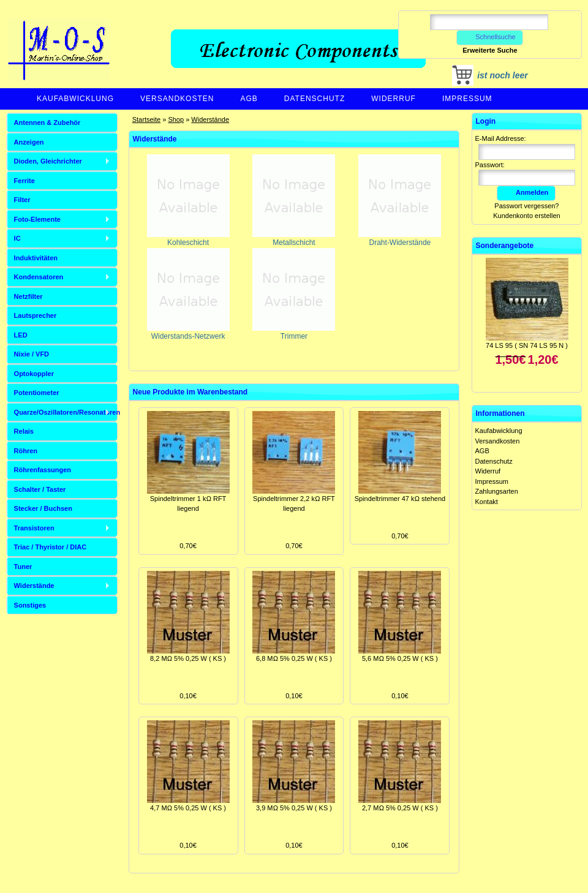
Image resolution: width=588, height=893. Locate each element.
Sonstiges (30, 605)
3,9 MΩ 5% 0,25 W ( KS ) (294, 808)
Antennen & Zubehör (47, 122)
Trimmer (294, 332)
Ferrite (24, 181)
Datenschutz (315, 99)
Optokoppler (34, 374)
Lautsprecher (36, 315)
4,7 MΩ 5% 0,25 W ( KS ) (188, 808)
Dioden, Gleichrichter (48, 161)
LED (21, 335)
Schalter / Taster (40, 489)
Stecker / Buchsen (43, 508)
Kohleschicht (188, 239)
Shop (176, 119)
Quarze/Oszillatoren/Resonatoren (66, 412)
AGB (249, 99)
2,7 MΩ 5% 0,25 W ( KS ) (400, 808)
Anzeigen (29, 142)
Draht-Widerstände (400, 239)
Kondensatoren (39, 277)
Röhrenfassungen (43, 470)
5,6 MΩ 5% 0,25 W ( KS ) (400, 658)
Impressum (467, 99)
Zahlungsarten (497, 491)
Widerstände (210, 119)
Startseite (146, 119)
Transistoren (34, 528)
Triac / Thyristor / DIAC (51, 547)
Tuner (23, 567)
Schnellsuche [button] (490, 37)
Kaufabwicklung (75, 99)
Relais (24, 431)
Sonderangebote (505, 246)
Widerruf (394, 99)
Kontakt (487, 502)
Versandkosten (177, 99)
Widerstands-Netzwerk (188, 332)
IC (17, 238)
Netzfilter (28, 296)
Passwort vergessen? (526, 206)
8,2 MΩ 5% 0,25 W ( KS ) (188, 658)
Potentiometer (37, 393)
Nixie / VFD (32, 354)
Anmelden (526, 192)
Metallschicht (294, 239)
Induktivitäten (36, 258)
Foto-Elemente (37, 219)
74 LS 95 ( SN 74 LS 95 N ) (527, 345)
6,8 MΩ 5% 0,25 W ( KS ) (294, 658)
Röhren (26, 451)
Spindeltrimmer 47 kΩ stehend (400, 499)
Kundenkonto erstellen (526, 216)
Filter (22, 200)
